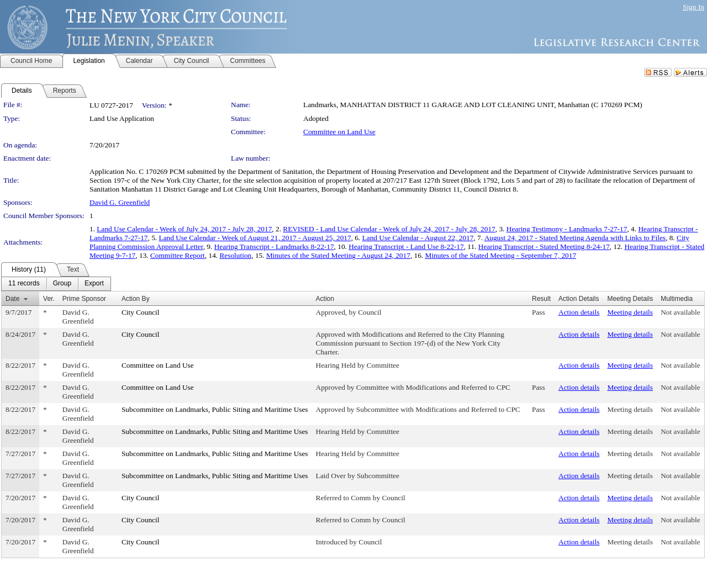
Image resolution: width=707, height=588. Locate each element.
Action (325, 299)
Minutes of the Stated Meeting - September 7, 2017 (501, 255)
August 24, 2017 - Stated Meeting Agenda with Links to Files (575, 238)
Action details (579, 312)
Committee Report (178, 255)
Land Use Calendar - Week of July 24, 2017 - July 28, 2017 (184, 229)
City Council (141, 312)
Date (12, 299)
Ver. (49, 299)
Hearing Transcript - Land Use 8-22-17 (406, 247)
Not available (680, 312)
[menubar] (56, 284)
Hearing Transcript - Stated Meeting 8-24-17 (544, 247)
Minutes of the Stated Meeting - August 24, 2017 (338, 255)
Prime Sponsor (84, 299)
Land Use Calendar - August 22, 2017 (418, 238)
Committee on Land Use (339, 132)
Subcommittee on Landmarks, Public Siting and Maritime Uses (215, 409)
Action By (136, 299)
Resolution (235, 255)
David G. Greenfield (120, 202)
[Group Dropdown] (62, 284)
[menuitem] (24, 284)
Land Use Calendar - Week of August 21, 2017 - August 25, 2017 (255, 238)
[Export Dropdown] (94, 284)
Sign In (693, 7)
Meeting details (630, 312)
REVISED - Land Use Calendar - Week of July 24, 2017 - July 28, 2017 (389, 229)
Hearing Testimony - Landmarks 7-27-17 (567, 229)
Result (541, 299)
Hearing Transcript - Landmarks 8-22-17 (274, 247)
